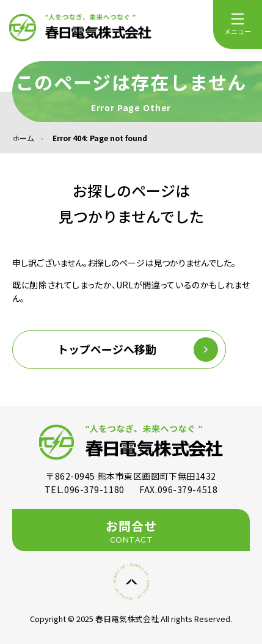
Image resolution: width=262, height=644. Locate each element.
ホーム (23, 138)
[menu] (238, 24)
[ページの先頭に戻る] (131, 582)
